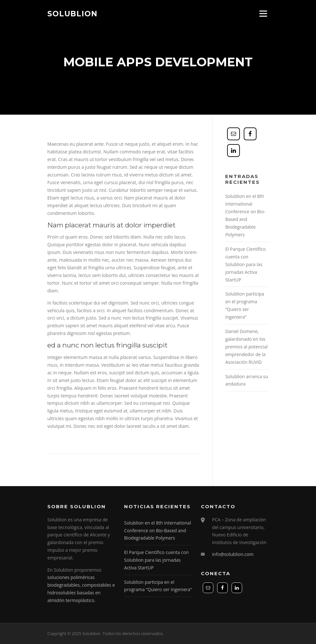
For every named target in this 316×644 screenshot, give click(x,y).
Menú (263, 14)
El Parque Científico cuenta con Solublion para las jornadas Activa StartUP (245, 264)
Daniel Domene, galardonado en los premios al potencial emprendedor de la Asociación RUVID (246, 347)
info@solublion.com (233, 554)
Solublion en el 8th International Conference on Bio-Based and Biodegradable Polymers (158, 530)
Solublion (72, 13)
